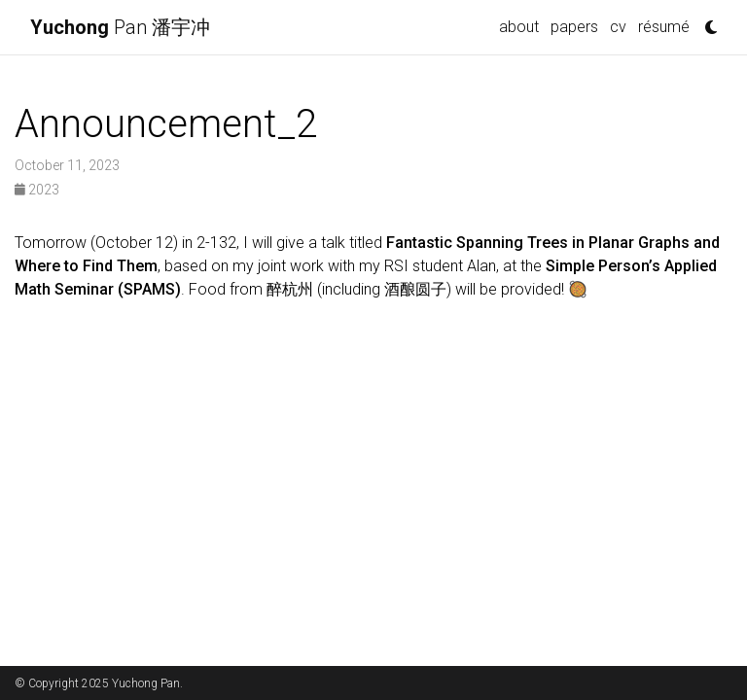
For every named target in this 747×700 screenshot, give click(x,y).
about (519, 27)
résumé (664, 27)
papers (574, 27)
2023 (37, 190)
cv (618, 27)
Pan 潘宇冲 (120, 27)
